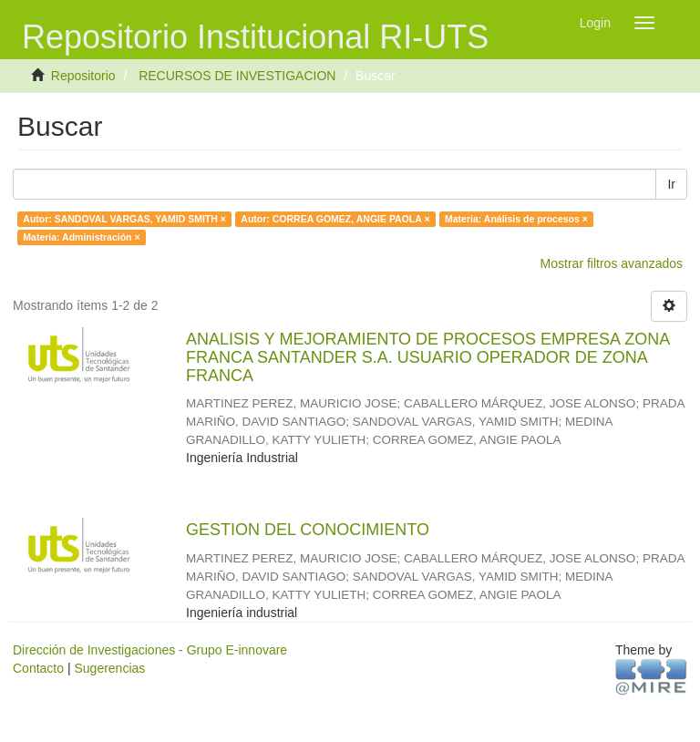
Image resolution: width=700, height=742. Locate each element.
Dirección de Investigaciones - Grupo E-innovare (150, 650)
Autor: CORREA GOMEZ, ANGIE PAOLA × (335, 219)
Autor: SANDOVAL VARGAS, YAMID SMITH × (124, 219)
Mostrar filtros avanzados (612, 263)
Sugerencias (109, 668)
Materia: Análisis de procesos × (516, 219)
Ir (671, 184)
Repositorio (83, 76)
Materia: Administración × (81, 237)
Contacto (38, 668)
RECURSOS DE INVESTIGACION (237, 76)
